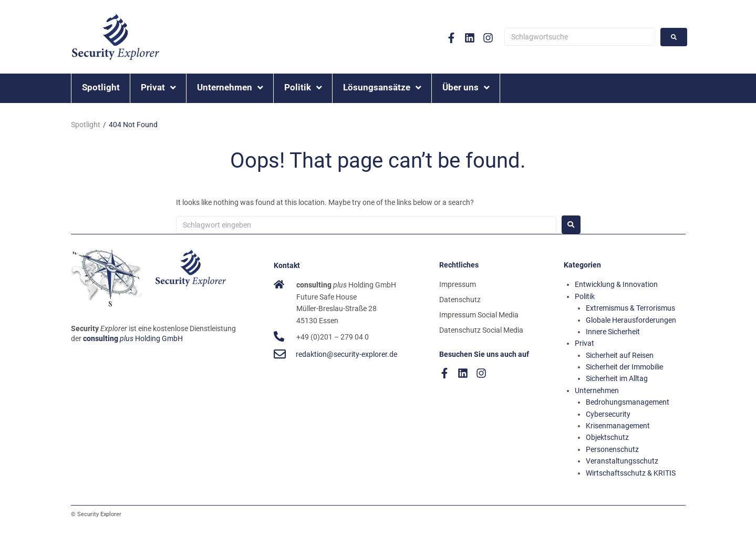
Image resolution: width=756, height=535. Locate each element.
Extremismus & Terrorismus (630, 308)
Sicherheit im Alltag (617, 378)
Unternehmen (597, 390)
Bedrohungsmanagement (628, 402)
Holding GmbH (133, 338)
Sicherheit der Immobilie (624, 367)
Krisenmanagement (618, 426)
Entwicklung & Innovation (616, 284)
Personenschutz (612, 449)
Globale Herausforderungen (631, 320)
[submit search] (674, 37)
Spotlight (86, 125)
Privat (584, 343)
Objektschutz (607, 437)
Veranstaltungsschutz (622, 461)
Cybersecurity (608, 414)
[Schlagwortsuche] (580, 37)
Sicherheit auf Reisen (620, 355)
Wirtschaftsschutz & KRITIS (631, 473)
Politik (585, 296)
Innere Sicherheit (613, 332)
